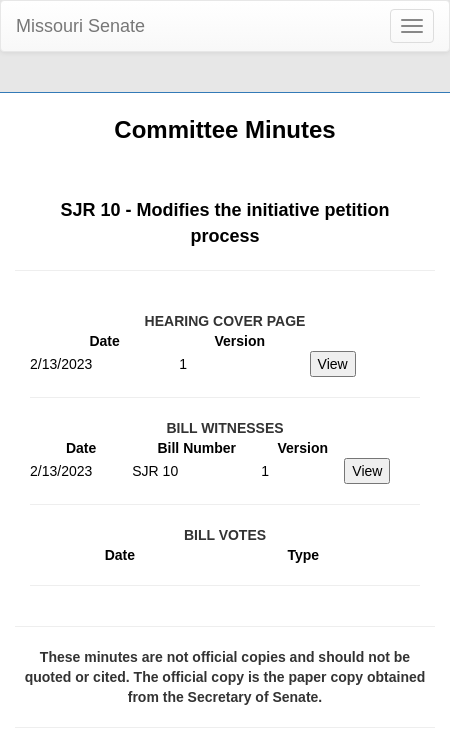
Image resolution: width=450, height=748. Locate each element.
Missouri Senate (80, 26)
